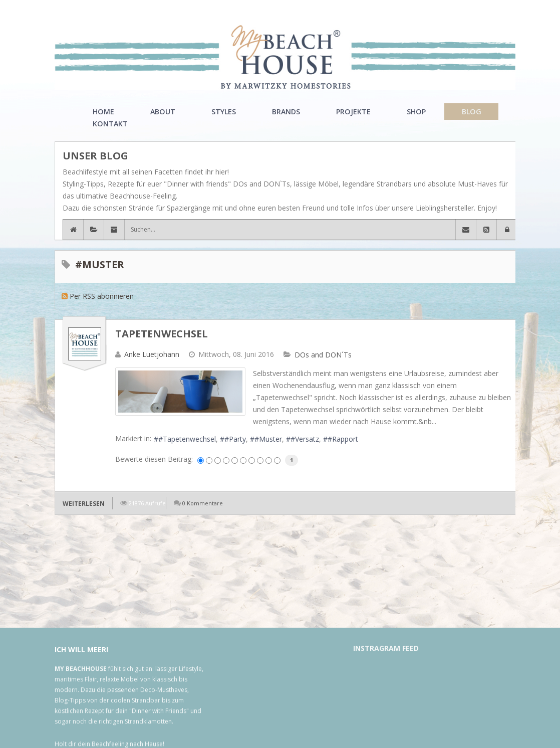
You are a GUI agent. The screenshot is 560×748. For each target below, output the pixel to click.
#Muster (268, 439)
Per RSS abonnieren (102, 296)
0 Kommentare (203, 503)
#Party (235, 439)
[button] (507, 230)
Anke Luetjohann (152, 354)
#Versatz (305, 439)
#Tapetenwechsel (187, 439)
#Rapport (343, 439)
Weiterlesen (84, 504)
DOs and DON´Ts (323, 355)
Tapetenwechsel (162, 334)
